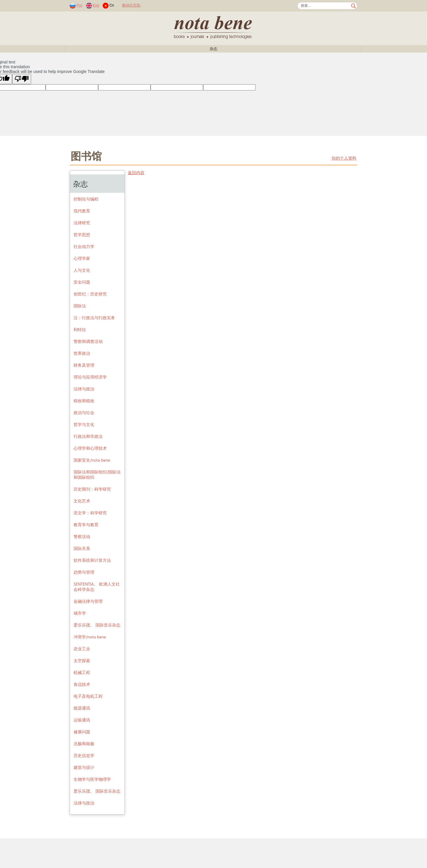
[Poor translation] (22, 79)
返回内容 (136, 173)
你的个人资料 (344, 158)
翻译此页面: (132, 5)
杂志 (213, 49)
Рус (79, 5)
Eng (96, 5)
